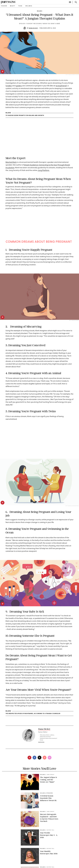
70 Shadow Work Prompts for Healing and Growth (25, 116)
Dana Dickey (33, 28)
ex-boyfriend (61, 86)
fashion (4, 6)
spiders (19, 86)
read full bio (41, 742)
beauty (13, 6)
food (20, 6)
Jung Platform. (44, 170)
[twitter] (39, 758)
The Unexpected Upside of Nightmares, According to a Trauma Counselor (33, 714)
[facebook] (34, 758)
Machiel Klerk (11, 162)
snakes (9, 86)
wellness (29, 6)
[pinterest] (3, 72)
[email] (50, 758)
